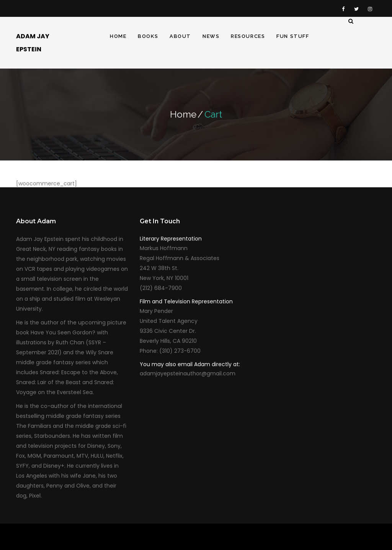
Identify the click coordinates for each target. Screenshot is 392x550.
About (180, 36)
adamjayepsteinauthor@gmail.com (188, 373)
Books (148, 36)
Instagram (370, 8)
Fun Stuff (293, 36)
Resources (248, 36)
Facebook (343, 8)
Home (118, 36)
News (211, 36)
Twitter (356, 8)
